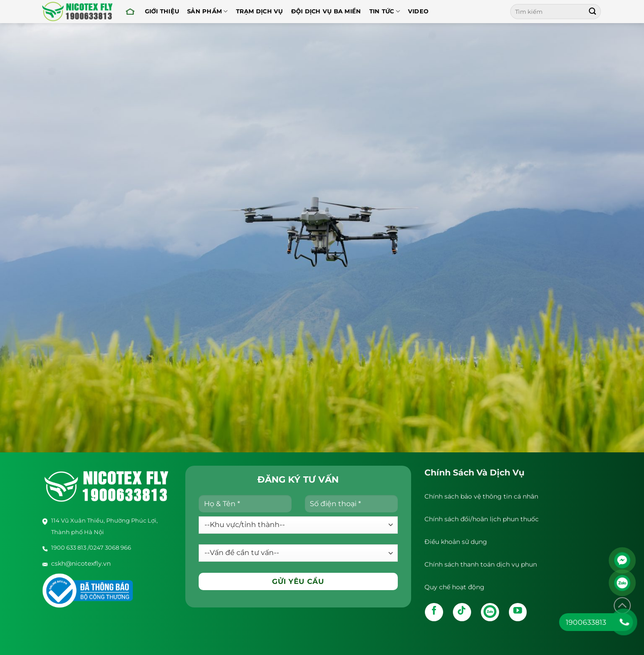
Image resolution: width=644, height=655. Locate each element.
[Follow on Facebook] (434, 612)
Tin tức (385, 11)
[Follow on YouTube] (518, 612)
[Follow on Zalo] (490, 612)
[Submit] (592, 12)
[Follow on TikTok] (462, 612)
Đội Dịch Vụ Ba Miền (326, 11)
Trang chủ (130, 11)
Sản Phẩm (208, 11)
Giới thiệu (162, 11)
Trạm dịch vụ (260, 11)
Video (418, 11)
